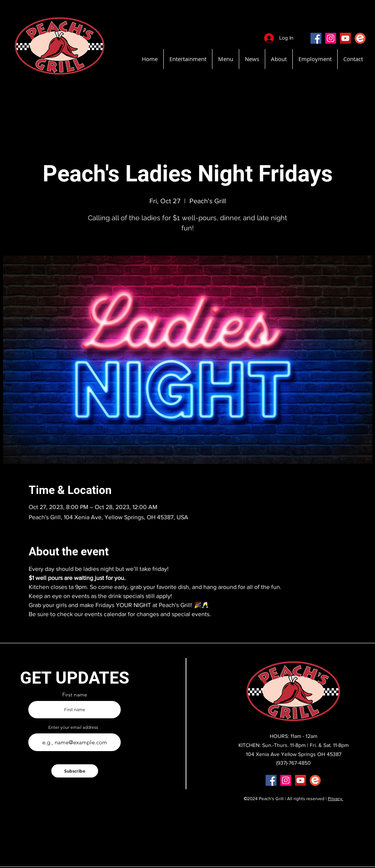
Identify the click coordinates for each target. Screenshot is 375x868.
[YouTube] (345, 38)
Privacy (336, 799)
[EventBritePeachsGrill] (360, 38)
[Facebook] (316, 38)
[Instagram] (331, 38)
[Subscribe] (75, 771)
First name (75, 695)
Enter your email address (73, 727)
